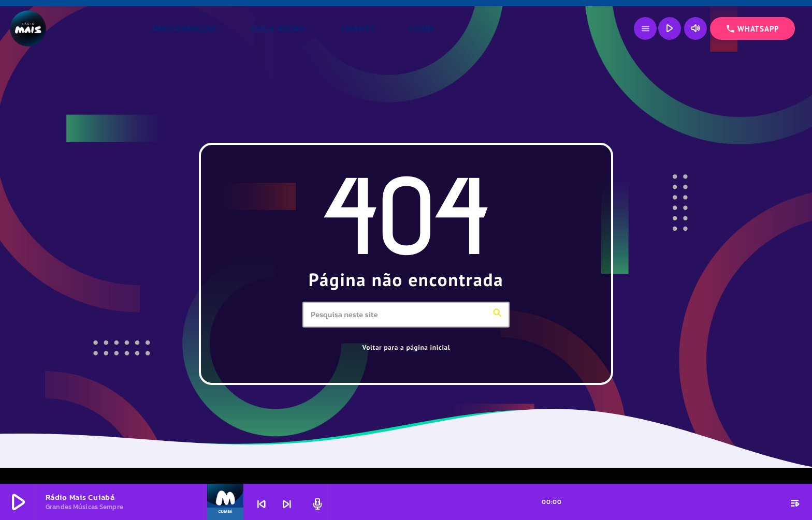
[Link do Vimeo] (73, 28)
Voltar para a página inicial (407, 347)
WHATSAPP (752, 29)
